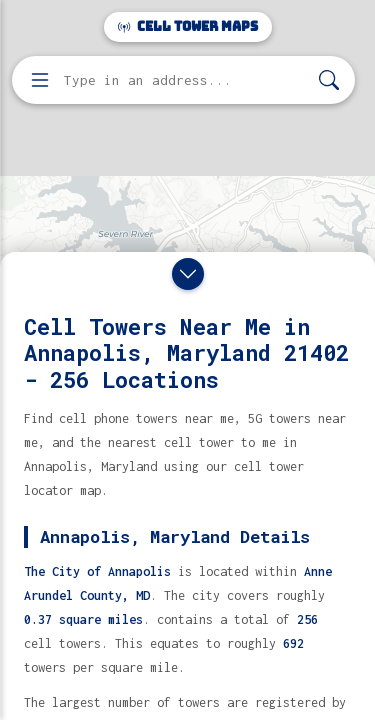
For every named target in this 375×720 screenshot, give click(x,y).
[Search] (329, 80)
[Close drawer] (188, 274)
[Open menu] (40, 80)
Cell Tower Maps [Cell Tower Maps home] (188, 26)
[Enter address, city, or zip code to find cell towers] (185, 80)
